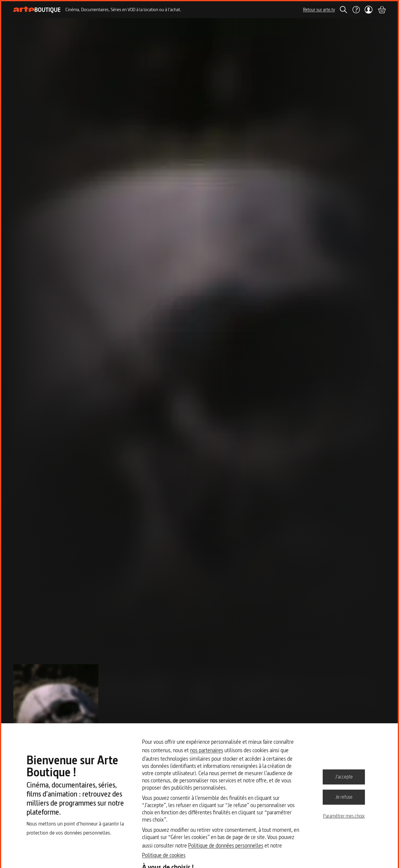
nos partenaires (207, 750)
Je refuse (344, 797)
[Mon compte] (369, 10)
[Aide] (356, 10)
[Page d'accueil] (37, 10)
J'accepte (344, 777)
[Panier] (382, 10)
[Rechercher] (344, 10)
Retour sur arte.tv (319, 9)
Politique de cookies (164, 855)
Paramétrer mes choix (344, 816)
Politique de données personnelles (226, 846)
